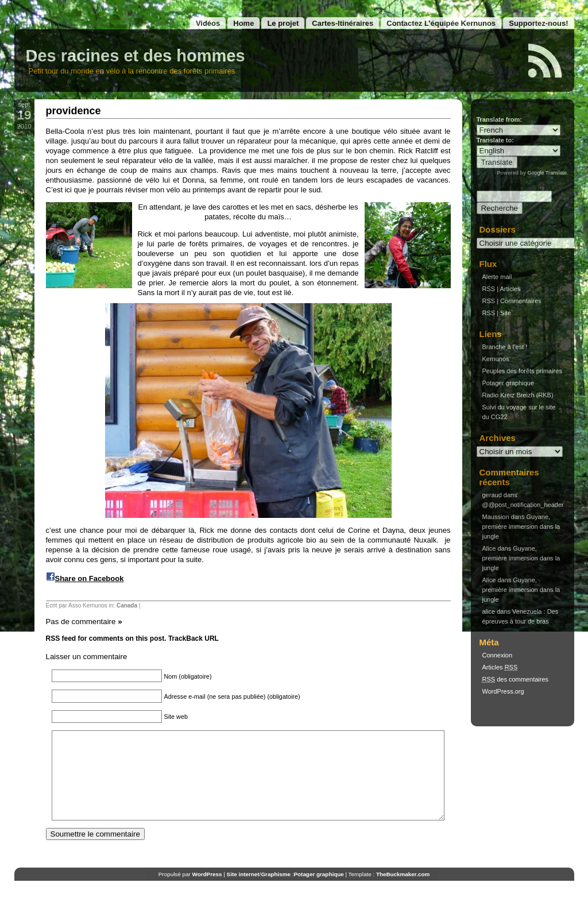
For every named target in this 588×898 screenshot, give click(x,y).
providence (73, 111)
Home (243, 23)
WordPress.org (503, 691)
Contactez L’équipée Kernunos (441, 23)
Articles (500, 667)
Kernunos (496, 359)
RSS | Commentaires (512, 301)
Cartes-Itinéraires (343, 23)
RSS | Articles (502, 289)
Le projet (283, 23)
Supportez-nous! (538, 23)
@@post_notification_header (523, 505)
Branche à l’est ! (505, 347)
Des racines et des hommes (136, 56)
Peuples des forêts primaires (522, 371)
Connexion (498, 655)
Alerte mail (497, 277)
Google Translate (547, 173)
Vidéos (208, 23)
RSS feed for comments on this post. (106, 638)
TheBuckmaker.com (403, 891)
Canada (127, 605)
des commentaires (516, 679)
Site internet (243, 891)
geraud (492, 495)
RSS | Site (497, 313)
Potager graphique (508, 383)
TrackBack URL (194, 638)
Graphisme (276, 891)
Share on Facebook (90, 578)
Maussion (496, 517)
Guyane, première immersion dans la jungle (521, 527)
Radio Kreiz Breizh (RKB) (518, 395)
